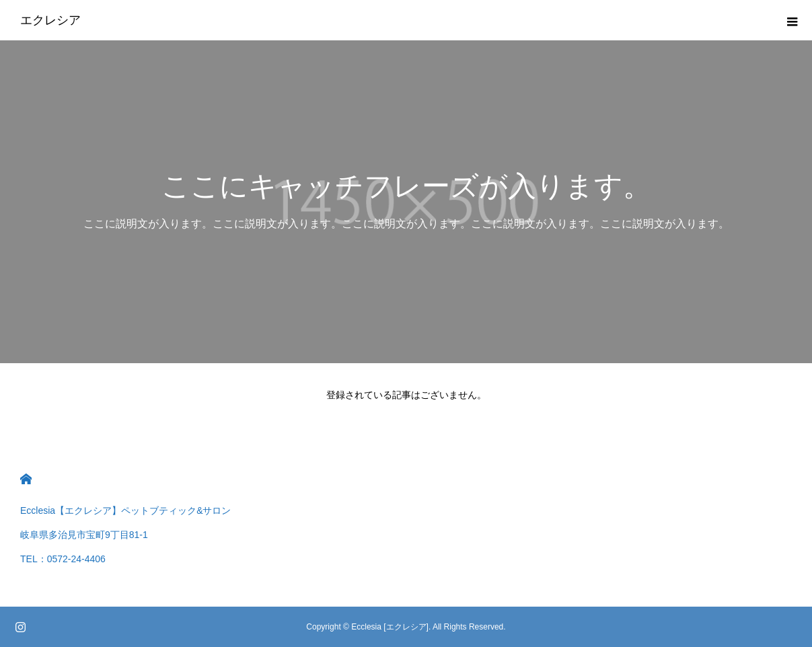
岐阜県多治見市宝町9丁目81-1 (84, 535)
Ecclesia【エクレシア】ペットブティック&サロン (125, 510)
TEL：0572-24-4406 (63, 559)
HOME (26, 479)
